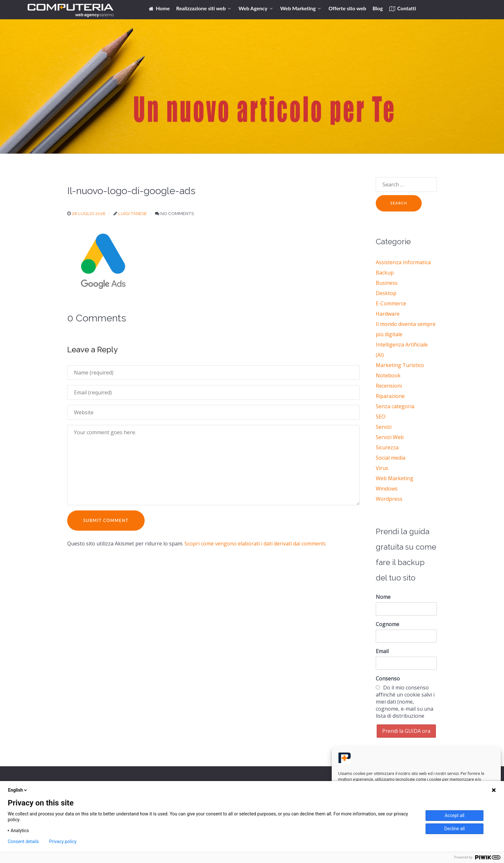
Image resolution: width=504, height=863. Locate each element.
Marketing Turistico (400, 365)
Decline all (455, 829)
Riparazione (390, 396)
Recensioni (389, 386)
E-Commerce (391, 303)
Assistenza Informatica (403, 262)
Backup (385, 273)
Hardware (388, 314)
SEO (381, 417)
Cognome (387, 624)
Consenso (388, 679)
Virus (382, 468)
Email (382, 651)
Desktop (386, 293)
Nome (383, 597)
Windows (387, 489)
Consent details (23, 841)
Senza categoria (395, 406)
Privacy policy (63, 841)
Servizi (384, 427)
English (18, 790)
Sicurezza (387, 447)
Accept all (455, 815)
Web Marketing (395, 478)
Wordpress (389, 499)
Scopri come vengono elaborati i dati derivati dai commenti (255, 544)
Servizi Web (390, 437)
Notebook (388, 375)
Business (387, 283)
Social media (391, 458)
